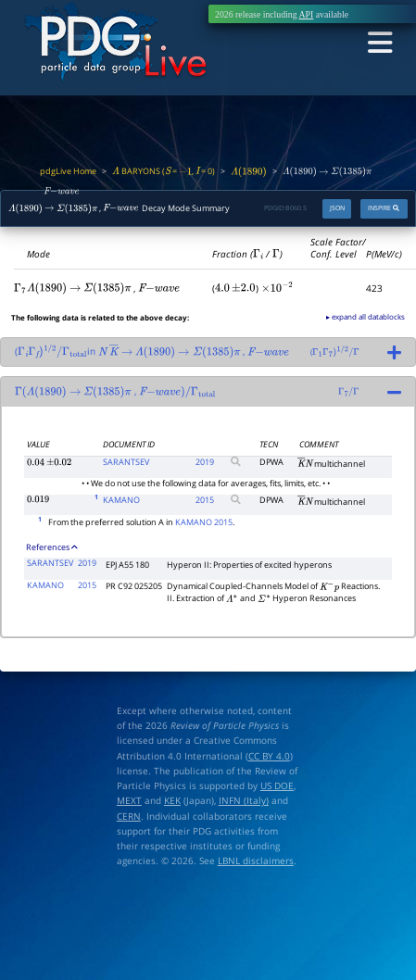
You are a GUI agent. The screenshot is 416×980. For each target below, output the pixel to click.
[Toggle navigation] (380, 43)
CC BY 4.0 (269, 756)
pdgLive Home (68, 171)
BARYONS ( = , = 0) (164, 171)
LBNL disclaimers (256, 861)
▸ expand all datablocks (366, 316)
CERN (129, 816)
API (307, 14)
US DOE (277, 785)
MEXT (129, 800)
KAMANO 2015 (204, 522)
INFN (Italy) (244, 800)
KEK (172, 800)
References (52, 547)
